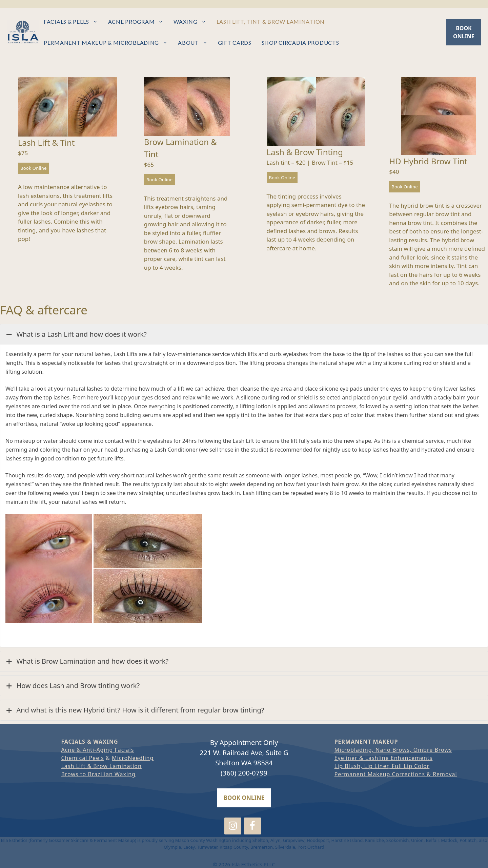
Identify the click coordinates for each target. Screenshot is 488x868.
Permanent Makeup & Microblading (108, 43)
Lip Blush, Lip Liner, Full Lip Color (382, 766)
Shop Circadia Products (300, 43)
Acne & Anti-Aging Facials (97, 750)
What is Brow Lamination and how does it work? (87, 661)
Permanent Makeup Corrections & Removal (396, 774)
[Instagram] (233, 826)
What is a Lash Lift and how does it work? (76, 334)
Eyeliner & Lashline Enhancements (384, 758)
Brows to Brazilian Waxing (98, 774)
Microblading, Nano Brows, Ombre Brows (393, 750)
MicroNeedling (133, 758)
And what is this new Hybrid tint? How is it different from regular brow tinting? (135, 710)
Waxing (192, 22)
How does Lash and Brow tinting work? (73, 686)
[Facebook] (252, 826)
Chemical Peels (83, 758)
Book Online (34, 168)
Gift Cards (235, 43)
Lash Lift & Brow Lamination (101, 766)
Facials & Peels (73, 22)
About (195, 43)
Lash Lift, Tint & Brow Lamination (271, 22)
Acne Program (138, 22)
